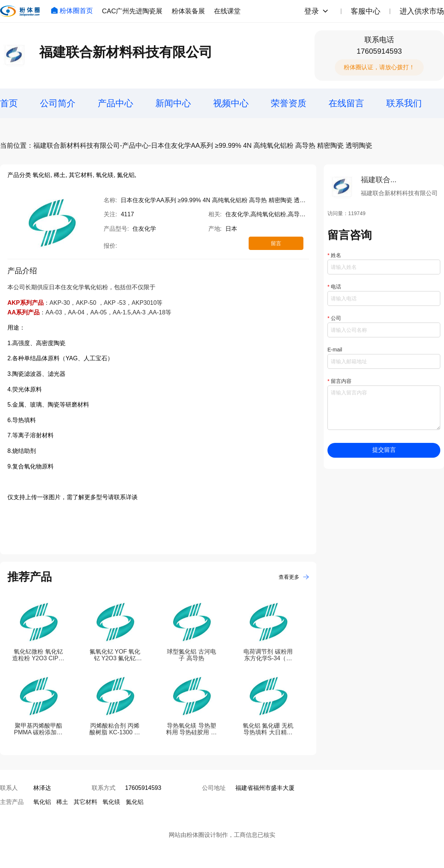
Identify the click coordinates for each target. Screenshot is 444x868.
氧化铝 (42, 802)
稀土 (62, 802)
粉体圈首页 (72, 11)
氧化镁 (111, 802)
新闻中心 (173, 103)
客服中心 (366, 11)
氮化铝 (135, 802)
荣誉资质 (289, 103)
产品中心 (115, 103)
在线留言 (346, 103)
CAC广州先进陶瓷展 (132, 11)
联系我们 (404, 103)
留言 (276, 243)
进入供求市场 (422, 11)
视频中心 (231, 103)
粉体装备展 (188, 11)
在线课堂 (227, 11)
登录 (312, 11)
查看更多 (294, 577)
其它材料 (85, 802)
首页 (9, 103)
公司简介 (58, 103)
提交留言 (384, 450)
